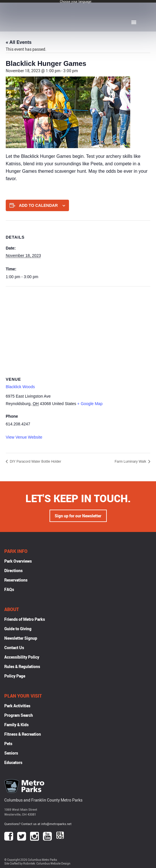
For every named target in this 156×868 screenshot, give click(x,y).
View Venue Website (24, 437)
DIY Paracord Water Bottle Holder (35, 462)
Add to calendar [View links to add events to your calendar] (38, 205)
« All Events (19, 42)
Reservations (16, 580)
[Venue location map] (78, 328)
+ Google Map (90, 404)
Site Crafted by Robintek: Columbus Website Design (37, 864)
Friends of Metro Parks (25, 619)
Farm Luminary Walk (131, 462)
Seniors (11, 753)
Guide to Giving (18, 629)
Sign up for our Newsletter (78, 516)
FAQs (9, 589)
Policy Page (15, 676)
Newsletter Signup (21, 638)
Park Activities (17, 706)
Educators (13, 762)
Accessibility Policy (22, 657)
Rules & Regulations (22, 666)
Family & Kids (16, 725)
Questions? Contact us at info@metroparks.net (38, 824)
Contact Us (14, 648)
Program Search (19, 715)
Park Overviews (18, 561)
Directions (13, 571)
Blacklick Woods (20, 387)
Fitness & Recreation (23, 734)
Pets (8, 744)
